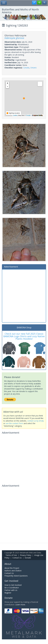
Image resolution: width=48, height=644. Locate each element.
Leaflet (15, 115)
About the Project (12, 568)
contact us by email (35, 421)
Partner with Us (11, 590)
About (8, 564)
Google (28, 115)
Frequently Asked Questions (16, 576)
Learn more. (20, 605)
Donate (28, 558)
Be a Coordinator (12, 588)
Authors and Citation (13, 571)
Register (8, 593)
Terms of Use (11, 555)
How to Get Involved (13, 585)
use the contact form (14, 423)
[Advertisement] (24, 296)
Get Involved (11, 581)
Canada (26, 68)
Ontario (33, 68)
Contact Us (17, 558)
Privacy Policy (26, 555)
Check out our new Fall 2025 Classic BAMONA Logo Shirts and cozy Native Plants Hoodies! (24, 336)
